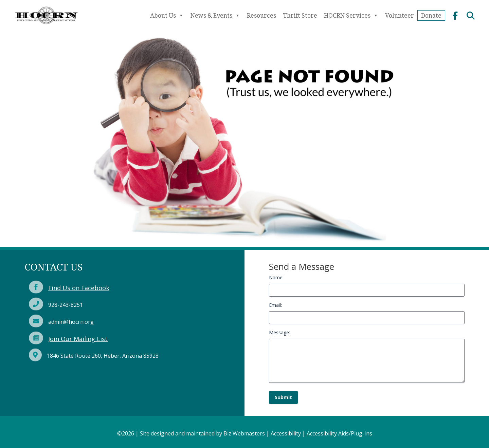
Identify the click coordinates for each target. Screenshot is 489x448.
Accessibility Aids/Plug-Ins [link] (339, 433)
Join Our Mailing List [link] (78, 339)
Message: (279, 332)
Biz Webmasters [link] (244, 433)
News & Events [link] (215, 15)
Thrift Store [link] (300, 15)
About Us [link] (167, 15)
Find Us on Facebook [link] (79, 288)
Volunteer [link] (400, 15)
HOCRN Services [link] (351, 15)
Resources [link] (261, 15)
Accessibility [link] (286, 433)
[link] (46, 26)
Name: (276, 277)
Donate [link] (431, 15)
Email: (275, 305)
